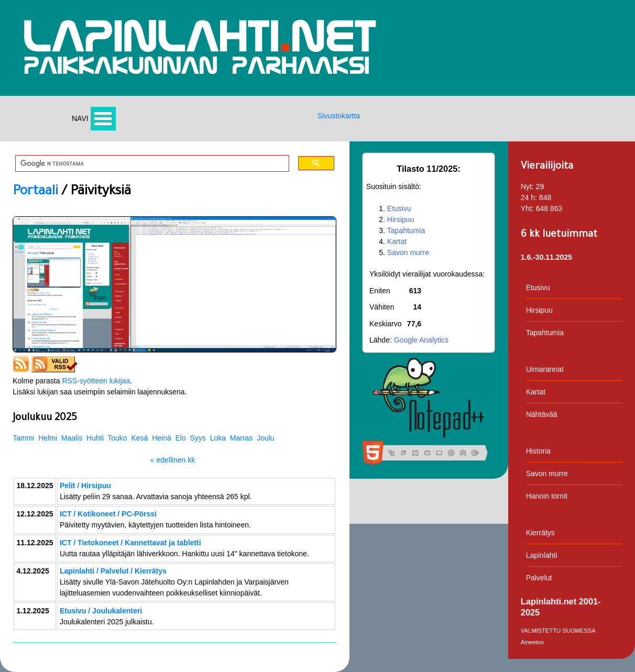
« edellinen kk (173, 460)
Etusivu (399, 208)
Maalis (72, 438)
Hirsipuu (401, 219)
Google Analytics (421, 340)
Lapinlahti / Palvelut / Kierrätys (113, 571)
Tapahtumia (406, 230)
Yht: (527, 208)
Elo (181, 438)
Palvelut (539, 578)
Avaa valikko (103, 119)
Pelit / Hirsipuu (85, 486)
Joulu (265, 438)
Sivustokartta (339, 116)
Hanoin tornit (547, 496)
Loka (218, 438)
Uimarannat (545, 369)
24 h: (529, 197)
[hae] (149, 164)
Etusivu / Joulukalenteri (101, 611)
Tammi (23, 438)
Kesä (139, 438)
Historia (538, 451)
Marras (242, 438)
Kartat (397, 241)
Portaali (35, 192)
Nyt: (527, 186)
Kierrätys (540, 533)
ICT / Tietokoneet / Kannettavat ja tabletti (130, 543)
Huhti (95, 438)
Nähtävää (542, 414)
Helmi (48, 438)
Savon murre (408, 252)
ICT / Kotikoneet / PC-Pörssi (108, 514)
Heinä (162, 438)
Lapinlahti (542, 555)
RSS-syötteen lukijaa (96, 381)
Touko (117, 438)
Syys (198, 438)
